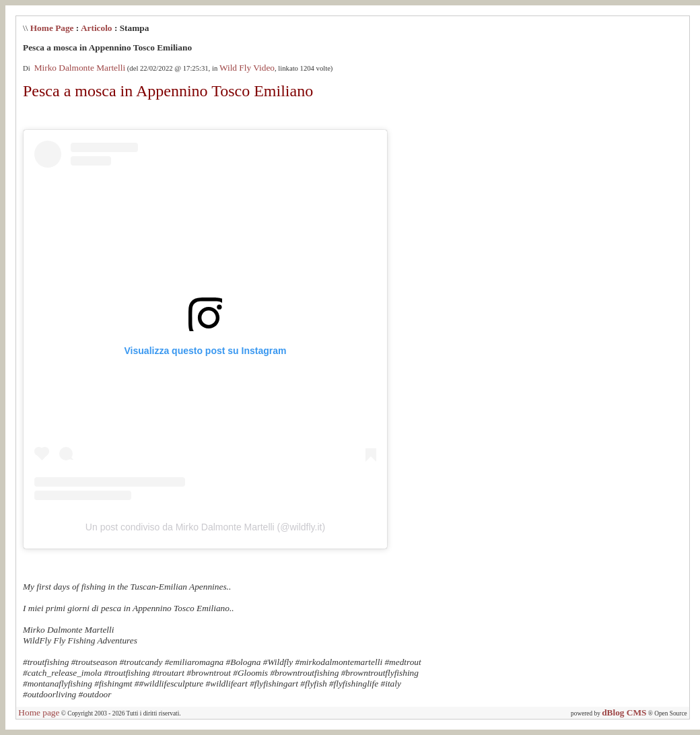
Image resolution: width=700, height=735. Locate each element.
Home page (39, 712)
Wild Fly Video (247, 68)
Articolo (97, 28)
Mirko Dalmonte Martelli (78, 68)
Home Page (52, 28)
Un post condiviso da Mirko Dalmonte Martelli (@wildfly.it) (205, 527)
